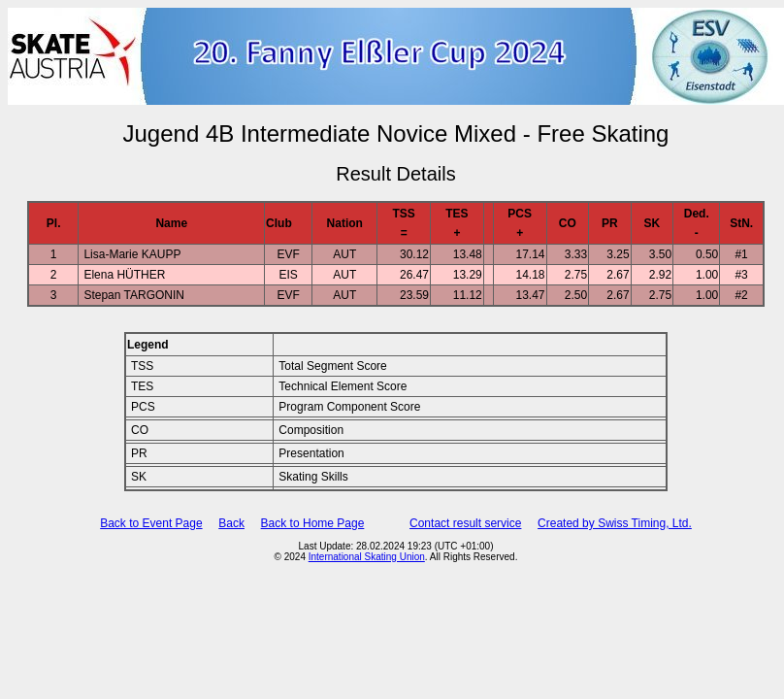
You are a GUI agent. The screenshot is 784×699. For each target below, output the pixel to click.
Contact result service (465, 523)
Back (231, 523)
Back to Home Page (313, 523)
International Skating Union (367, 557)
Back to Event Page (151, 523)
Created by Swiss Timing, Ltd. (615, 523)
